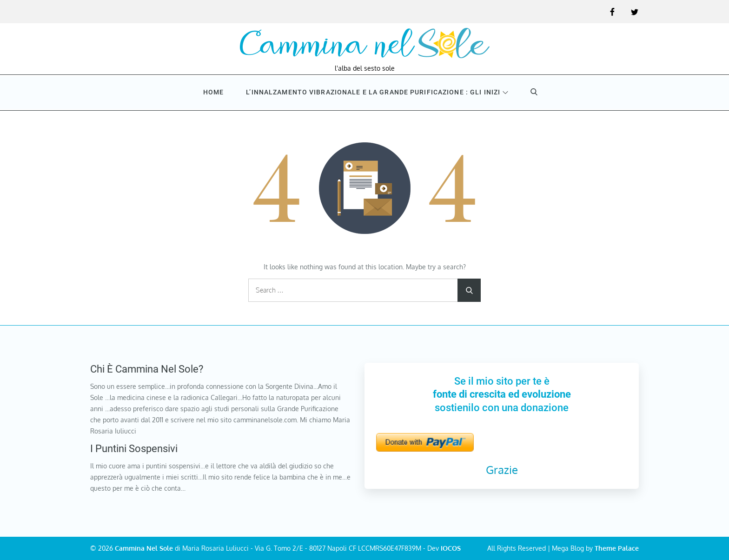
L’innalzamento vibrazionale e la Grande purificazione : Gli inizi (377, 92)
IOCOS (451, 548)
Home (213, 92)
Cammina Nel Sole (144, 548)
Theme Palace (617, 548)
